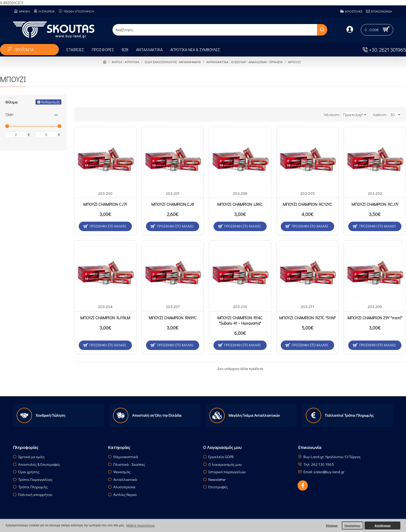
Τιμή (9, 115)
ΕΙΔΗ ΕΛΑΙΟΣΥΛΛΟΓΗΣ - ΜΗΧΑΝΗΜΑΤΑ (173, 62)
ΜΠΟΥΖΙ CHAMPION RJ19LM (105, 318)
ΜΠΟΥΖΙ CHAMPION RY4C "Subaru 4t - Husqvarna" (240, 320)
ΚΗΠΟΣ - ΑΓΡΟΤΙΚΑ (126, 62)
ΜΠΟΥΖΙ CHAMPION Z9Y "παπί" (375, 318)
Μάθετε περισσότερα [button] (140, 526)
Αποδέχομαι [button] (382, 526)
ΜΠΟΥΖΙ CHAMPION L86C (240, 204)
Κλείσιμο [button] (332, 526)
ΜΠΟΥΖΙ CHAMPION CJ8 (173, 204)
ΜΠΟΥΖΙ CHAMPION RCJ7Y (375, 204)
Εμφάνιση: (383, 115)
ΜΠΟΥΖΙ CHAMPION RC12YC (307, 204)
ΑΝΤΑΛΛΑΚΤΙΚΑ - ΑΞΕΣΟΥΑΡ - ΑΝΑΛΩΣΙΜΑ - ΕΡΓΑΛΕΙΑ (245, 62)
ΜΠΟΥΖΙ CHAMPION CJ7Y (105, 204)
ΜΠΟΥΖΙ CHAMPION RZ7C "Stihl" (307, 318)
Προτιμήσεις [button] (352, 526)
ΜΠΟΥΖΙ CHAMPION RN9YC (173, 318)
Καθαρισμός (51, 102)
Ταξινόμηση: (320, 115)
